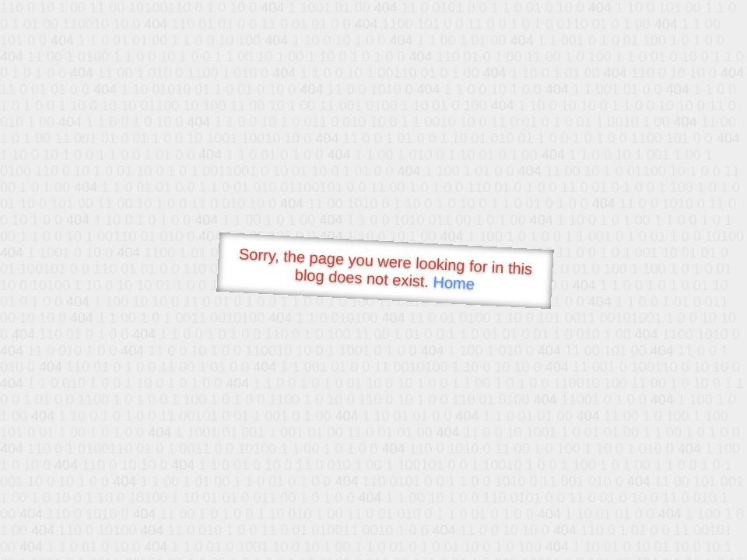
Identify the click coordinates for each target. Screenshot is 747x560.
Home (454, 283)
